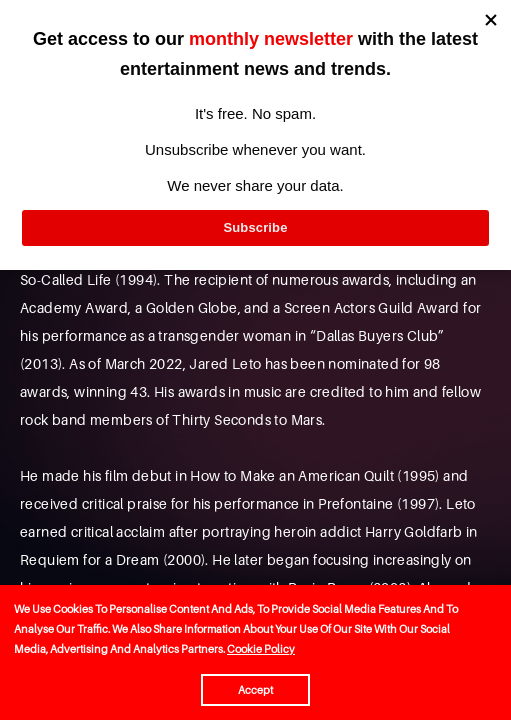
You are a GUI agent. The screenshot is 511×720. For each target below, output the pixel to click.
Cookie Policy (261, 649)
